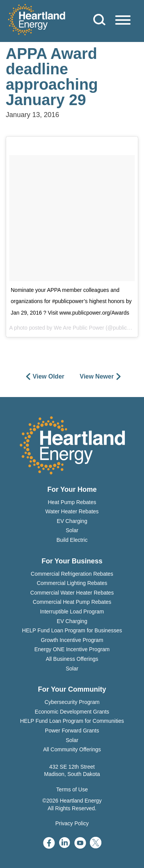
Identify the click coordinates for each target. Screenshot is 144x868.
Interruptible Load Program (72, 612)
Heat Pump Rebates (72, 502)
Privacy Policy (72, 823)
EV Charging (72, 521)
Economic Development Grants (72, 712)
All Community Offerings (72, 749)
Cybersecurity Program (72, 702)
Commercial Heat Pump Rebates (72, 602)
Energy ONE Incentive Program (72, 649)
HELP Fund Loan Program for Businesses (72, 630)
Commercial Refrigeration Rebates (72, 574)
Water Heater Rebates (72, 511)
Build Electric (72, 540)
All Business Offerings (72, 659)
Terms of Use (72, 789)
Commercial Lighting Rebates (72, 583)
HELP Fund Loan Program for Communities (72, 721)
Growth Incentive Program (72, 640)
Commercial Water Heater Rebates (72, 593)
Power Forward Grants (72, 731)
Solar (72, 530)
